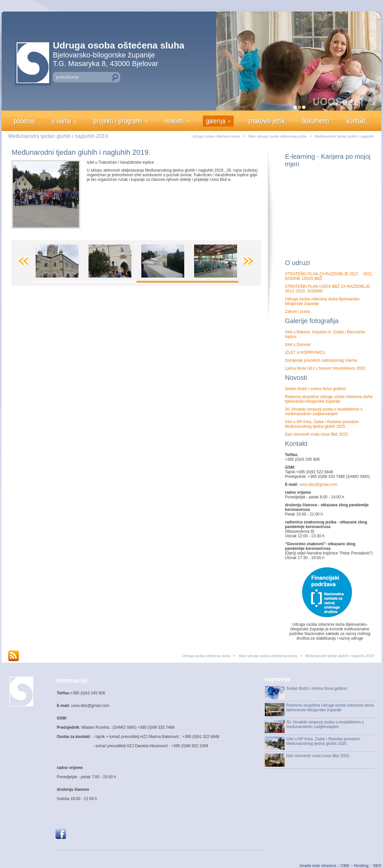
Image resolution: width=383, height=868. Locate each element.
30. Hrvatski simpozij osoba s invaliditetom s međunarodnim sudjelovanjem (324, 412)
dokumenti (315, 121)
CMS (345, 866)
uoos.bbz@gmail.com (318, 484)
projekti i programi (118, 121)
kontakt (356, 121)
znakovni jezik (266, 121)
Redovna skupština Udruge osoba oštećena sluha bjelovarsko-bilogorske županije (329, 399)
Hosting (361, 866)
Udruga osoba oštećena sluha (216, 136)
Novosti (296, 378)
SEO (377, 866)
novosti (174, 121)
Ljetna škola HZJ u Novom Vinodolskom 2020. (326, 368)
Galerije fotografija (312, 321)
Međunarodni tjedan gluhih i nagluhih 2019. (81, 152)
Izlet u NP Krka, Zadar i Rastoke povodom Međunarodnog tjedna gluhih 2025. (322, 424)
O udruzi (297, 263)
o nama (61, 121)
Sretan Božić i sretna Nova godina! (315, 389)
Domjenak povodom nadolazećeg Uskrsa (321, 360)
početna (24, 121)
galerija (216, 121)
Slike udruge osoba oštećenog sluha (277, 136)
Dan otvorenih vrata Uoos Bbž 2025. (317, 434)
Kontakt (296, 444)
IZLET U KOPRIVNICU (305, 352)
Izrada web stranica (318, 866)
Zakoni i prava (297, 312)
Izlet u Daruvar (298, 345)
